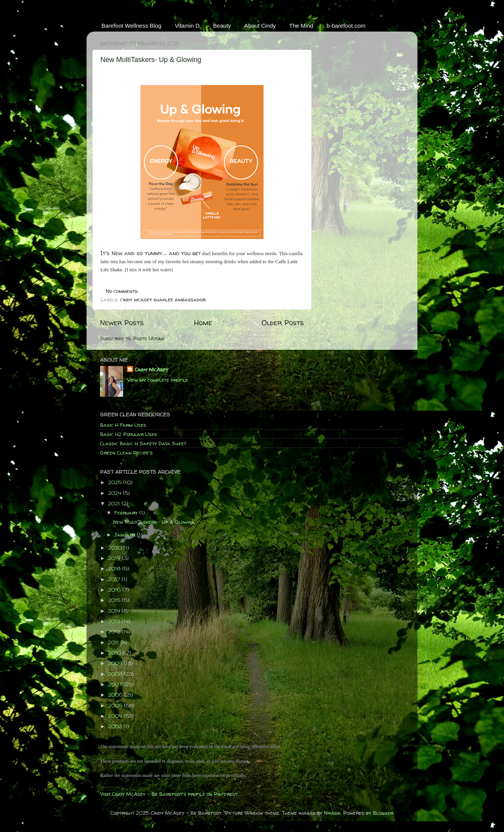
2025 (116, 482)
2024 (115, 493)
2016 (115, 590)
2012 (115, 632)
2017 (115, 579)
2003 (116, 726)
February (127, 513)
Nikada (332, 813)
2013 (115, 621)
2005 (116, 705)
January (126, 535)
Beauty (222, 26)
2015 (115, 600)
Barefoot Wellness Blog (132, 26)
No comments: (123, 291)
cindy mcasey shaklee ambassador (163, 299)
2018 (115, 568)
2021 (115, 503)
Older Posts (283, 322)
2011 (114, 642)
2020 (116, 548)
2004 (116, 716)
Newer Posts (122, 322)
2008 (116, 674)
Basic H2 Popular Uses (129, 434)
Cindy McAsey (151, 369)
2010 (115, 653)
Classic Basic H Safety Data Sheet (143, 443)
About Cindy (260, 26)
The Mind (301, 26)
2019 (115, 558)
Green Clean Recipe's (126, 453)
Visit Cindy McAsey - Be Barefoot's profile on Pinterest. (169, 794)
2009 (116, 663)
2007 (116, 684)
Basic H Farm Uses (123, 425)
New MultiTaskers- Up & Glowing (151, 60)
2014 (115, 611)
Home (203, 322)
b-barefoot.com (346, 26)
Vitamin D (187, 26)
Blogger (383, 813)
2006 (116, 695)
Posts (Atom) (149, 338)
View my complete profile (158, 380)
